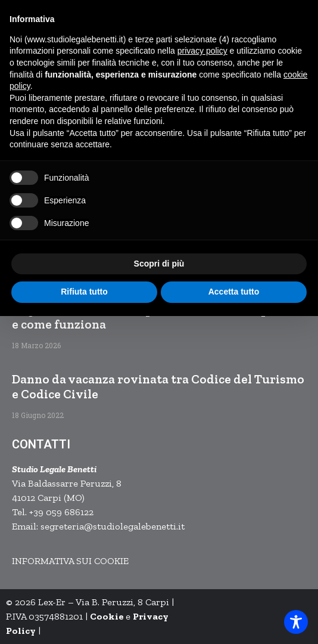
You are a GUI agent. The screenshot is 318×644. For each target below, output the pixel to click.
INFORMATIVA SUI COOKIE (70, 561)
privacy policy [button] (202, 51)
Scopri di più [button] (159, 264)
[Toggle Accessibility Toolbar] (296, 622)
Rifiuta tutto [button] (84, 292)
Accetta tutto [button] (234, 292)
